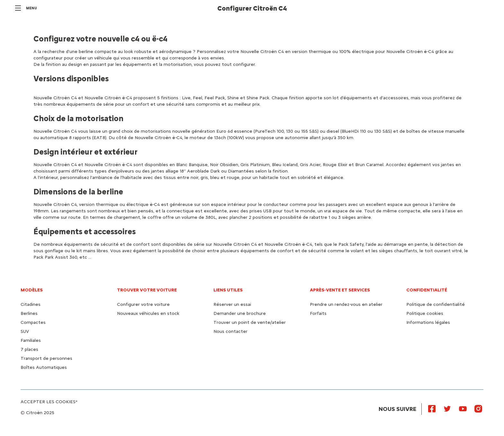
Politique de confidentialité (436, 304)
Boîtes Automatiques (44, 367)
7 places (29, 349)
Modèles (32, 290)
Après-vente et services (340, 290)
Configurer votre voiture (143, 304)
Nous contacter (230, 331)
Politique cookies (425, 313)
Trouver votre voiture (147, 290)
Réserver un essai (232, 304)
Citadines (31, 304)
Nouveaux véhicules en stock (148, 313)
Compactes (33, 322)
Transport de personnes (46, 358)
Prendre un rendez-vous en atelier (346, 304)
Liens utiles (228, 290)
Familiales (31, 340)
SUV (25, 331)
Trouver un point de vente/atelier (250, 322)
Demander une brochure (240, 313)
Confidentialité (427, 290)
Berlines (29, 313)
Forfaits (318, 313)
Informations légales (428, 322)
